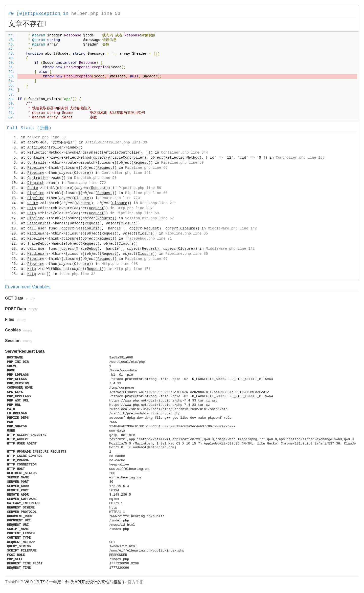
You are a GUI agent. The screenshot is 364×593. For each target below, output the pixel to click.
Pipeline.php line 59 (183, 163)
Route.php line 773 (121, 198)
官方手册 (136, 582)
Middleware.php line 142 (232, 228)
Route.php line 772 (87, 183)
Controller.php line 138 (300, 158)
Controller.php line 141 (126, 173)
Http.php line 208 (120, 264)
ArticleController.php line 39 (116, 142)
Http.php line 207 (135, 208)
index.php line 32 (77, 274)
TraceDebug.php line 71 (149, 239)
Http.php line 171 (133, 269)
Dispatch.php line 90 (95, 178)
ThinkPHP (14, 582)
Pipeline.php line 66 (146, 168)
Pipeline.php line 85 (187, 234)
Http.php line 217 (158, 203)
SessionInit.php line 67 (150, 218)
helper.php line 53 (96, 14)
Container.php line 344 (185, 153)
